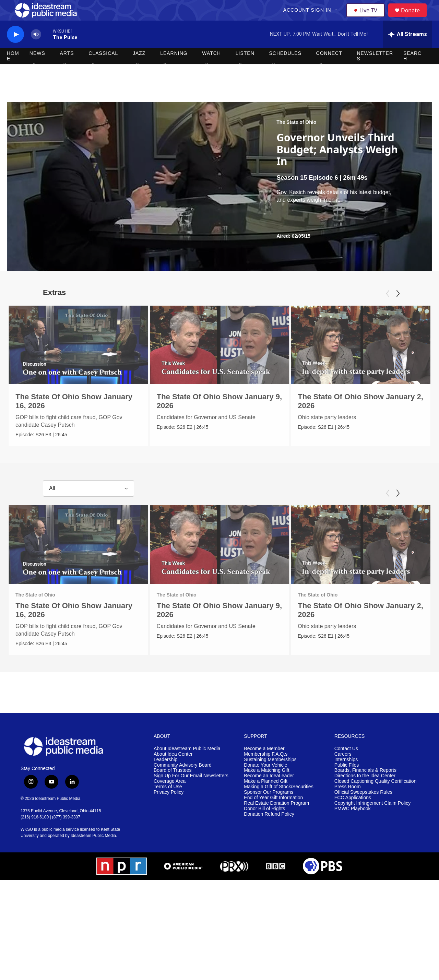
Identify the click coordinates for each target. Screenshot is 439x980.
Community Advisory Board (183, 782)
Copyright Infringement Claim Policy (373, 820)
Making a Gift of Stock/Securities (278, 804)
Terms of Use (168, 804)
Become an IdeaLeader (269, 793)
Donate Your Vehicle (265, 782)
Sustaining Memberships (270, 776)
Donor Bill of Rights (264, 825)
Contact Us (346, 765)
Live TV (367, 18)
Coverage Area (170, 798)
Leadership (165, 776)
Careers (343, 771)
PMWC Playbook (353, 825)
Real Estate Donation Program (276, 820)
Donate (415, 18)
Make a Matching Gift (266, 787)
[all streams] (408, 50)
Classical (103, 69)
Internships (346, 776)
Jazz (139, 69)
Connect (329, 69)
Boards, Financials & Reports (365, 787)
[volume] (36, 50)
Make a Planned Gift (266, 798)
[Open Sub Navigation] (337, 18)
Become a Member (264, 765)
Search (412, 71)
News (37, 69)
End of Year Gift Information (273, 814)
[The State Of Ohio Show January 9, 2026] (233, 360)
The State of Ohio (296, 138)
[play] (15, 50)
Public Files (347, 782)
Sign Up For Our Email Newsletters (191, 793)
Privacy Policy (169, 809)
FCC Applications (353, 814)
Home (13, 71)
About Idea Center (173, 771)
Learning (174, 69)
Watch (211, 69)
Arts (67, 69)
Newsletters (375, 71)
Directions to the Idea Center (365, 793)
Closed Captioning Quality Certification (376, 798)
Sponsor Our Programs (269, 809)
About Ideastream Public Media (187, 765)
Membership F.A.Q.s (266, 771)
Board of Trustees (173, 787)
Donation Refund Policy (269, 831)
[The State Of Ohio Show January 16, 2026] (78, 360)
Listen (245, 69)
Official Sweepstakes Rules (363, 809)
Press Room (348, 804)
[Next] (398, 309)
